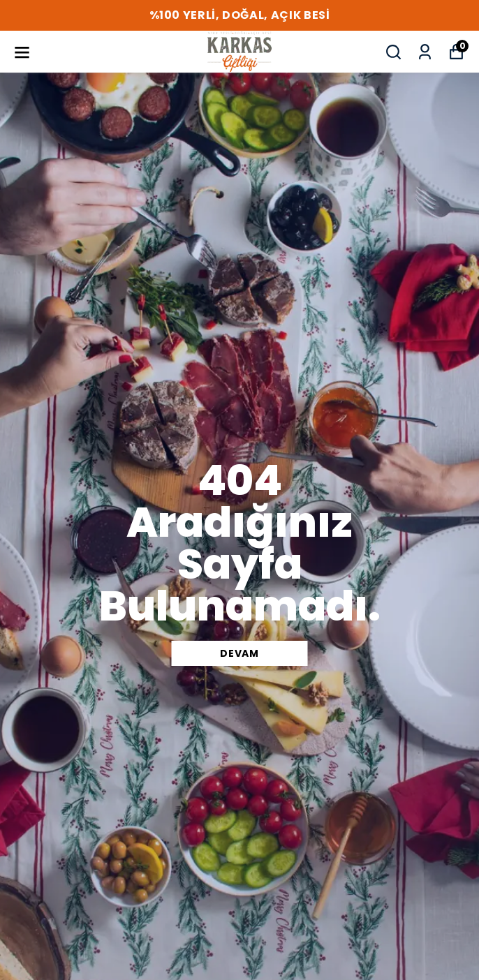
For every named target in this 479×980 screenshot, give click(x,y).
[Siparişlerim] (425, 52)
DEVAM (239, 653)
